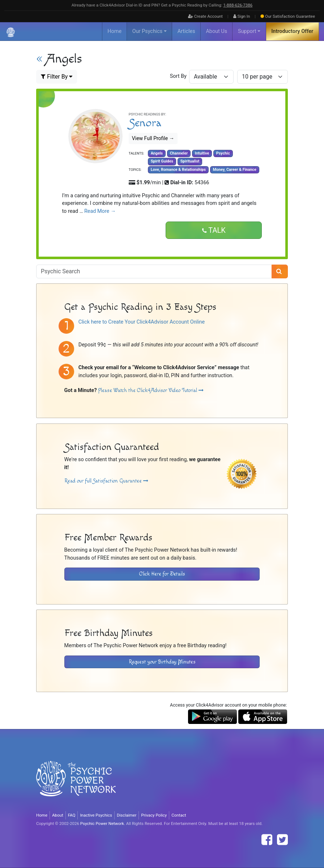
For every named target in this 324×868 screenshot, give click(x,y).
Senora (145, 123)
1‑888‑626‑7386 (238, 5)
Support (247, 31)
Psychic (223, 153)
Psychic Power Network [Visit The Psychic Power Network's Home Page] (102, 823)
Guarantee (288, 16)
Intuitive (202, 153)
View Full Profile (153, 138)
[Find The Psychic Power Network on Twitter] (282, 840)
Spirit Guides (162, 161)
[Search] (280, 271)
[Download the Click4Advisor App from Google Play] (212, 717)
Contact (179, 815)
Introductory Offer (292, 31)
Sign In (242, 16)
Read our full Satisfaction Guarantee (106, 481)
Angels (157, 153)
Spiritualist (190, 161)
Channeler (179, 153)
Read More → (100, 211)
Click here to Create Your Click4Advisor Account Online (142, 322)
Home (114, 31)
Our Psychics (147, 31)
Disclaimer (127, 815)
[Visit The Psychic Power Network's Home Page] (76, 784)
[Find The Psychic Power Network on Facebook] (267, 840)
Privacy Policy (154, 815)
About (58, 815)
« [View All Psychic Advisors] (39, 59)
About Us (216, 31)
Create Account (205, 16)
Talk (214, 231)
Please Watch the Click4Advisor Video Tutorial (151, 390)
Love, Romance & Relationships (178, 170)
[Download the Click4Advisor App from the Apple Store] (263, 717)
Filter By (57, 77)
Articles (186, 31)
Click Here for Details (162, 574)
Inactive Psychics (96, 815)
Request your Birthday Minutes (162, 662)
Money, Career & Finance (235, 170)
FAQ (72, 815)
